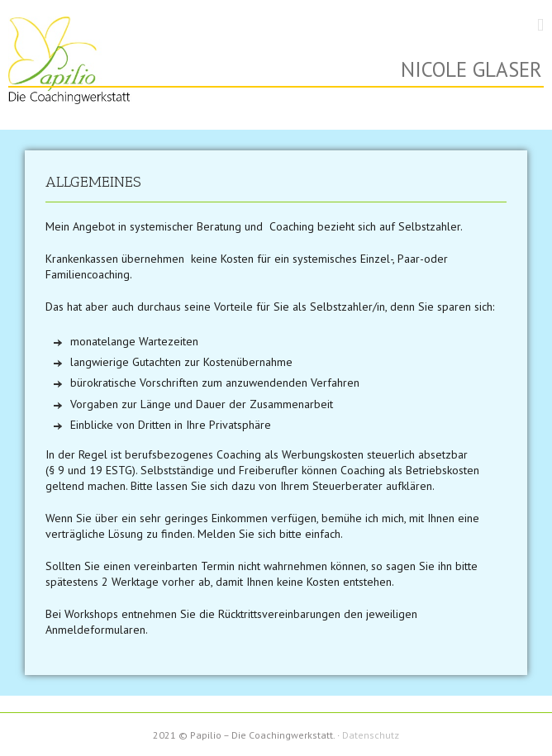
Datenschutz (371, 735)
